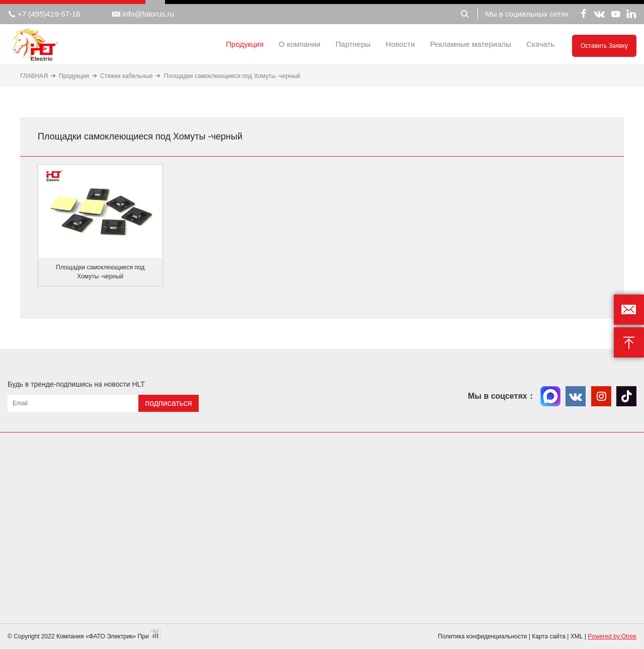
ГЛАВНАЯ (34, 76)
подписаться (168, 403)
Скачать (540, 44)
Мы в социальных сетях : (529, 14)
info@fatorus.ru (143, 14)
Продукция (245, 44)
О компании (300, 44)
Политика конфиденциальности (482, 636)
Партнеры (353, 44)
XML (577, 636)
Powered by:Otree (612, 636)
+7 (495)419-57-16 (44, 14)
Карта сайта (549, 636)
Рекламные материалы (471, 44)
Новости (400, 44)
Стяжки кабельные (126, 76)
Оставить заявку (604, 46)
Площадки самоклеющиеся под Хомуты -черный (232, 76)
